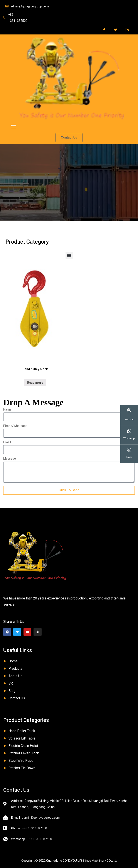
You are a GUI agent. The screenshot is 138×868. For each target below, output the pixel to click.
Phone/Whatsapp (15, 426)
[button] (14, 126)
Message (10, 459)
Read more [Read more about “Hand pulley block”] (35, 383)
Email (7, 442)
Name (7, 410)
